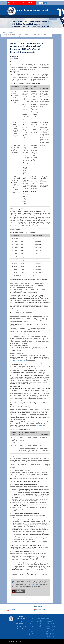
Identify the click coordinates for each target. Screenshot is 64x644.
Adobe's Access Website (33, 585)
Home (4, 33)
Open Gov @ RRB (51, 633)
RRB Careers (31, 631)
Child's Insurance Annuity (21, 361)
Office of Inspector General (51, 636)
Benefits (10, 33)
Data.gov (40, 620)
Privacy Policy (31, 619)
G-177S (14, 59)
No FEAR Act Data (51, 625)
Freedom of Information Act (50, 622)
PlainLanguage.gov (42, 618)
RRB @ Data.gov (40, 624)
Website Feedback (32, 634)
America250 (41, 627)
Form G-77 (40, 425)
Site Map (31, 625)
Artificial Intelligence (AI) (50, 619)
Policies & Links (32, 622)
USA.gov (40, 622)
